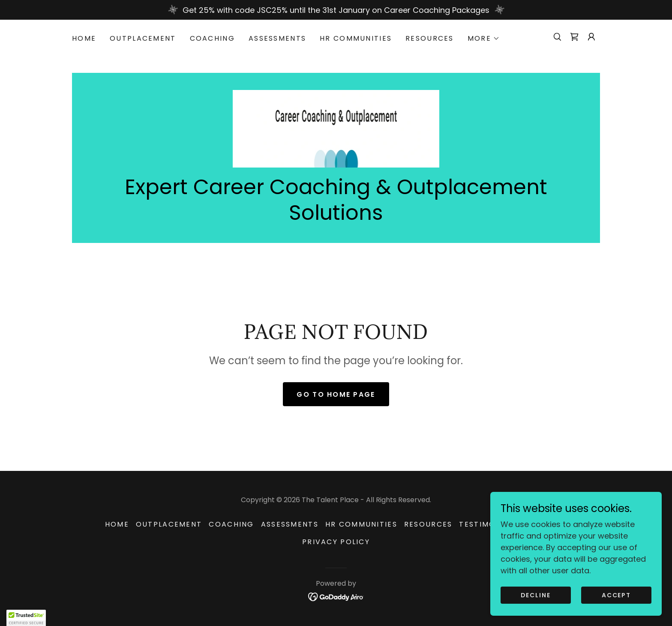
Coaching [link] (212, 38)
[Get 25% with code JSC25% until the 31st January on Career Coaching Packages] (336, 10)
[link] (574, 37)
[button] (484, 39)
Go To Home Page (336, 394)
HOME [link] (84, 38)
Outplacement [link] (143, 38)
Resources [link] (430, 38)
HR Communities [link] (356, 38)
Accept (616, 595)
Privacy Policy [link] (336, 542)
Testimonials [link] (489, 524)
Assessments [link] (277, 38)
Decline (535, 595)
